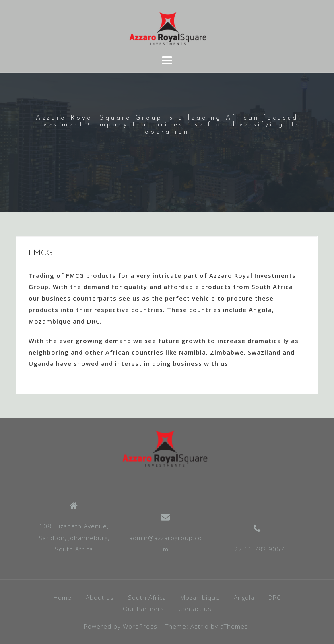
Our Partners (143, 609)
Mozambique (200, 597)
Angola (244, 597)
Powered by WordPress (121, 626)
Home (63, 597)
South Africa (147, 597)
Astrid (200, 626)
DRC (275, 597)
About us (100, 597)
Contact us (195, 609)
